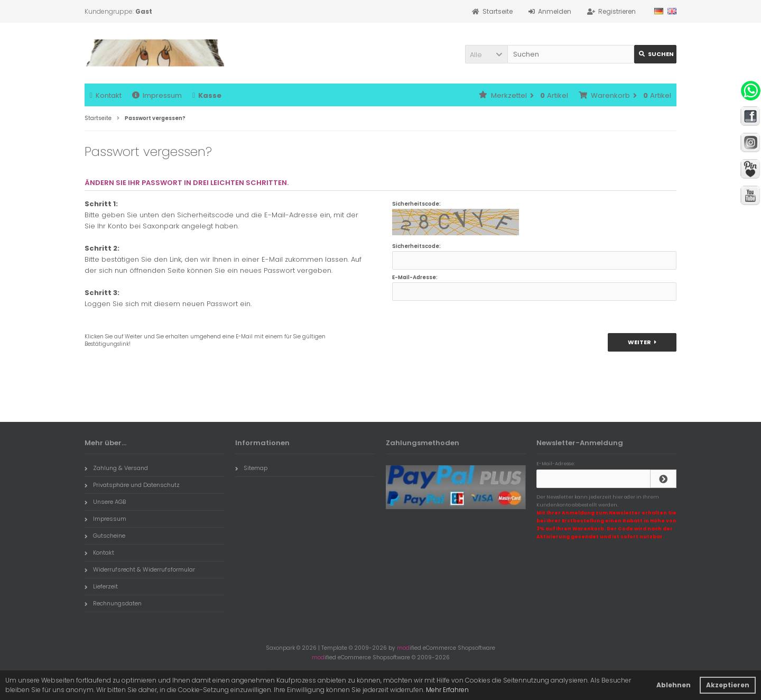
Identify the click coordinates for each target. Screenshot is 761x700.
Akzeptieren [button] (728, 685)
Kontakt (106, 95)
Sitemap (251, 468)
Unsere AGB (105, 502)
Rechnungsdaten (113, 603)
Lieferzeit (101, 586)
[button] (486, 54)
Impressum (157, 95)
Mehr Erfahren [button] (447, 690)
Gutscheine (105, 536)
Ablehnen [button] (674, 685)
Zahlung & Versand (116, 468)
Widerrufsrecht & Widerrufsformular (140, 569)
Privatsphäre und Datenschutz (132, 485)
